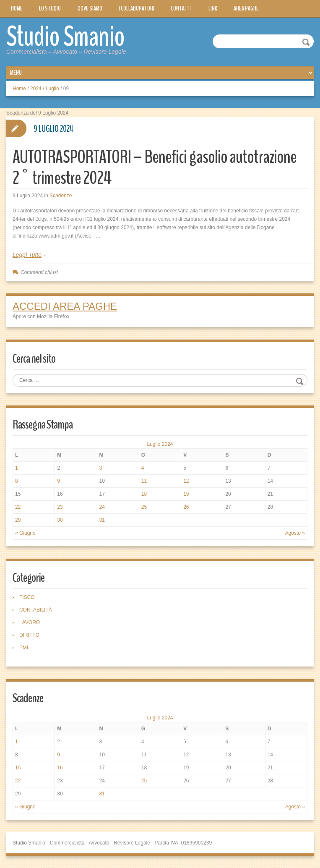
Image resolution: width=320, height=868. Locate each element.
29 (18, 520)
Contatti (181, 8)
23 (60, 507)
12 (186, 481)
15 (18, 767)
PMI (24, 647)
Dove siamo (90, 8)
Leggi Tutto (27, 254)
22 (18, 507)
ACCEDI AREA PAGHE (65, 306)
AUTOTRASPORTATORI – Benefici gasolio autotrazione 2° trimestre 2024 (158, 167)
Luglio (52, 88)
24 (102, 507)
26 (186, 507)
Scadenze (61, 195)
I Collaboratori (137, 8)
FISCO (27, 597)
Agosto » (295, 533)
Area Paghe (246, 8)
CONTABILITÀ (36, 609)
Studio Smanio (68, 37)
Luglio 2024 (160, 444)
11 (144, 481)
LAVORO (30, 622)
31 (102, 520)
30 (60, 520)
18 (144, 494)
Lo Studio (50, 8)
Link (213, 8)
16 (60, 767)
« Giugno (25, 533)
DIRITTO (29, 635)
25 (144, 507)
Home (17, 8)
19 (186, 494)
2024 (36, 88)
